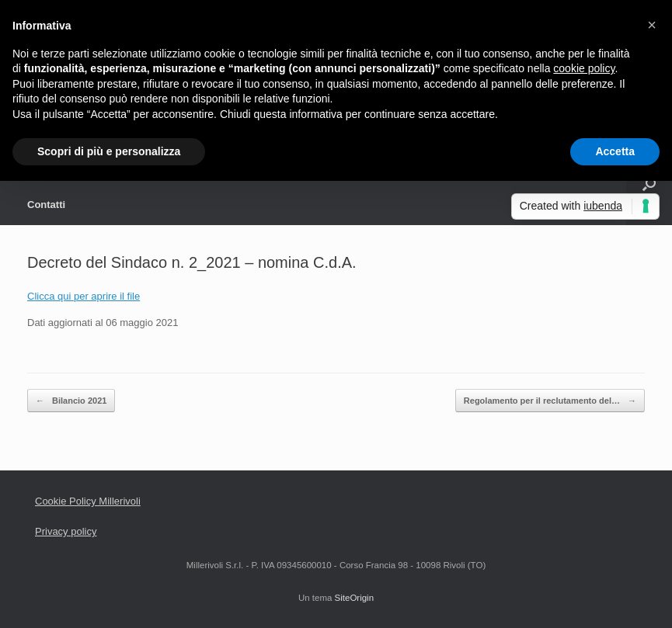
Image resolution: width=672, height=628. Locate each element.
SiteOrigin (355, 598)
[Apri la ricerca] (649, 184)
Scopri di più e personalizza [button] (109, 151)
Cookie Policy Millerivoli (88, 501)
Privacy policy (66, 531)
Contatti (46, 205)
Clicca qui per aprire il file (84, 296)
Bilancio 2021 (71, 401)
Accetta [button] (615, 151)
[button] (652, 25)
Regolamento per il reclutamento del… (550, 401)
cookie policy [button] (584, 68)
